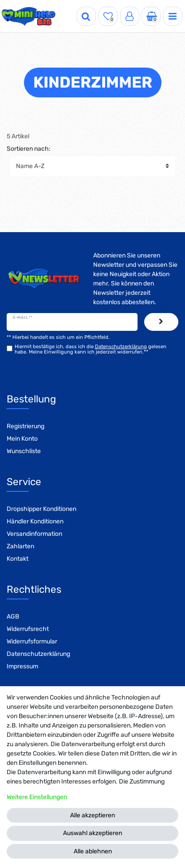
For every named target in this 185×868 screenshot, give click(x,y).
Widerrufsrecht (28, 629)
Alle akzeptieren (92, 815)
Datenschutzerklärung (38, 654)
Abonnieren (161, 322)
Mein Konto (22, 439)
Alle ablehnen (93, 851)
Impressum (22, 666)
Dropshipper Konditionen (41, 509)
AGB (13, 617)
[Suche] (86, 16)
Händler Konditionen (35, 521)
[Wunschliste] (108, 16)
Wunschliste (24, 451)
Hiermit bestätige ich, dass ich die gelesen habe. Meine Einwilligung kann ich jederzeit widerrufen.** (91, 349)
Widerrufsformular (32, 641)
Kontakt (18, 559)
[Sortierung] (92, 167)
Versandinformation (34, 534)
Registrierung (26, 426)
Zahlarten (20, 546)
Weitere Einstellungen (37, 797)
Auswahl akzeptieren (92, 833)
